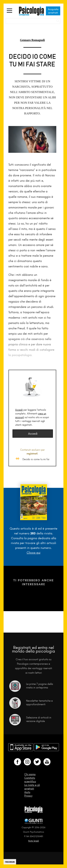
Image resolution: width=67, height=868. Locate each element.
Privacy (28, 796)
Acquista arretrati (53, 11)
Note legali (34, 841)
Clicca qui (33, 553)
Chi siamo (30, 774)
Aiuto (27, 792)
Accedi (19, 410)
